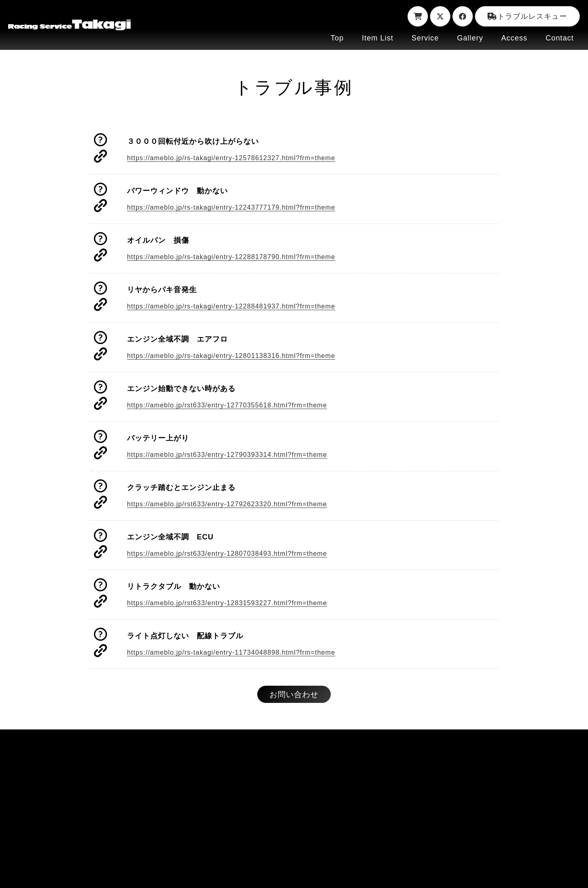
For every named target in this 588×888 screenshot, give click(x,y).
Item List (378, 38)
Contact (560, 38)
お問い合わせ (294, 696)
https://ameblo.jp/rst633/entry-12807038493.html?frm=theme (237, 554)
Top (337, 38)
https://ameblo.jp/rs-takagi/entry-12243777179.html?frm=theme (242, 208)
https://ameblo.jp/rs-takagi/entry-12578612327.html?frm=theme (242, 158)
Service (425, 38)
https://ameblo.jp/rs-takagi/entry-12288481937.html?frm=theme (242, 306)
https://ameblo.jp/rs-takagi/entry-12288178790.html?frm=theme (242, 257)
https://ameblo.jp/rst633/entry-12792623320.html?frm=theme (237, 504)
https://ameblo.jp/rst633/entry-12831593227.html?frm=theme (237, 603)
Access (514, 38)
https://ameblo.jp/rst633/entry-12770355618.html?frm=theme (237, 405)
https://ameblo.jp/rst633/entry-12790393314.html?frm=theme (237, 455)
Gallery (470, 38)
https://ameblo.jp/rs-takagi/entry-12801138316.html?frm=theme (242, 356)
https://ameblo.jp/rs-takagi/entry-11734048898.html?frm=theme (242, 653)
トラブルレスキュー (527, 16)
